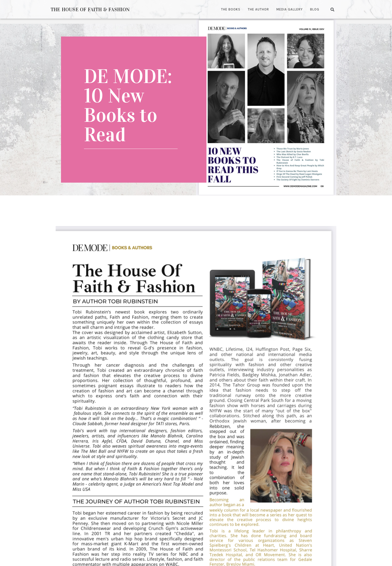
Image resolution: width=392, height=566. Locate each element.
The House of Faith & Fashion (90, 9)
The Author (258, 9)
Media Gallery (290, 9)
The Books (231, 9)
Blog (315, 9)
